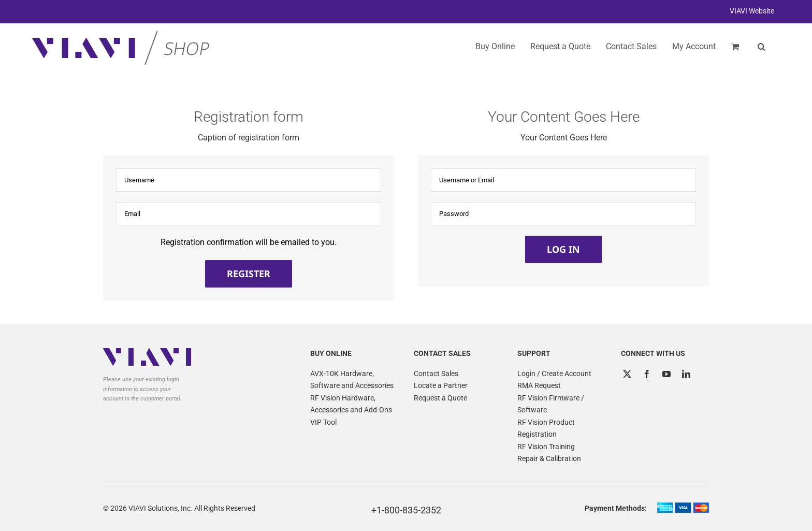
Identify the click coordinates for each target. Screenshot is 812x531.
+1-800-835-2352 (406, 510)
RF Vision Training (546, 447)
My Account (694, 46)
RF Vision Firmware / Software (551, 404)
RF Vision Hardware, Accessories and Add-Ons (351, 404)
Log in (563, 249)
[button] (762, 47)
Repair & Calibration (549, 458)
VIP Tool (323, 422)
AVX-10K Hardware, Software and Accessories (352, 380)
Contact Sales (436, 374)
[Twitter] (627, 374)
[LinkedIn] (686, 374)
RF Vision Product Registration (546, 428)
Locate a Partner (441, 385)
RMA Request (539, 385)
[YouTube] (666, 374)
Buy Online (495, 46)
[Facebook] (647, 374)
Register (249, 274)
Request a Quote (440, 398)
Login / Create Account (554, 374)
